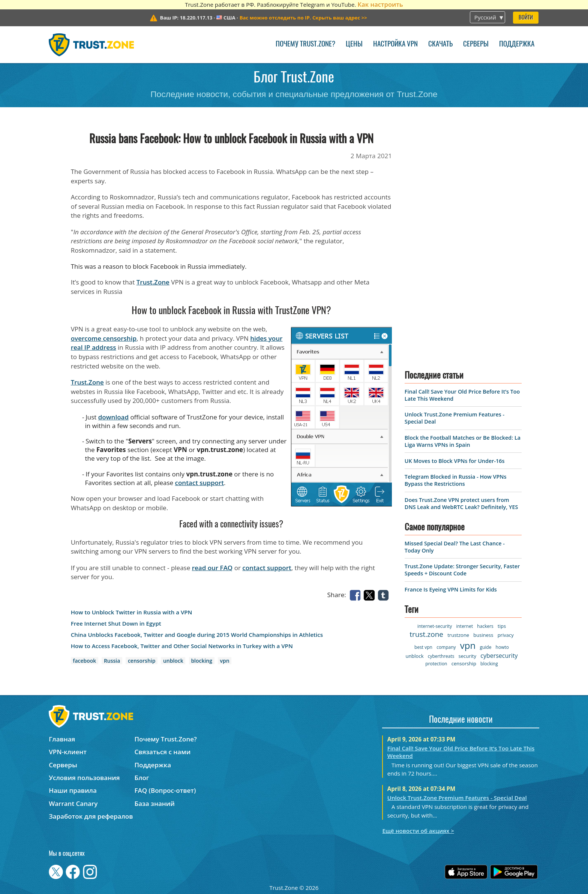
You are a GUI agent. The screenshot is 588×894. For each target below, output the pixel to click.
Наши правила (73, 790)
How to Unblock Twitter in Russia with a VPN (132, 612)
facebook (84, 661)
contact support (199, 483)
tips (502, 626)
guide (485, 647)
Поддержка (517, 44)
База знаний (155, 803)
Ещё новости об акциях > (418, 831)
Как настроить (380, 4)
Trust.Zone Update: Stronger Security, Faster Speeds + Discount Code (462, 570)
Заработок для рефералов (91, 816)
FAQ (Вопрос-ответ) (165, 790)
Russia (112, 661)
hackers (485, 626)
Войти (526, 18)
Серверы (476, 44)
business (483, 635)
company (446, 647)
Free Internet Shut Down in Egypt (116, 624)
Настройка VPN (395, 44)
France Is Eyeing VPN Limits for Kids (451, 589)
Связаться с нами (163, 752)
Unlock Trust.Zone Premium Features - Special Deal (457, 798)
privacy (506, 635)
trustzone (458, 635)
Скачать (440, 44)
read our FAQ (212, 568)
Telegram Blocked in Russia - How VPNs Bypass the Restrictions (456, 480)
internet (464, 626)
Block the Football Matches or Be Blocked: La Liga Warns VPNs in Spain (463, 441)
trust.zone (426, 634)
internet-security (435, 626)
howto (502, 647)
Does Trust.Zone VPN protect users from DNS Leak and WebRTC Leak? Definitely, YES (461, 503)
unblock (173, 661)
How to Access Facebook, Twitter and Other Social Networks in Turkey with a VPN (182, 646)
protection (436, 664)
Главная (62, 739)
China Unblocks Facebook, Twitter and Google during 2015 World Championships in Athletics (197, 635)
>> (303, 18)
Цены (354, 44)
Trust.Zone (153, 282)
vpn (225, 661)
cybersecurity (499, 656)
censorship (142, 661)
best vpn (423, 647)
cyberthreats (441, 656)
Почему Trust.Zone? (305, 44)
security (467, 656)
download (113, 417)
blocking (202, 661)
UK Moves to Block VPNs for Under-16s (455, 461)
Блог (142, 778)
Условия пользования (84, 778)
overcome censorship (104, 338)
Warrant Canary (73, 803)
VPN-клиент (68, 752)
